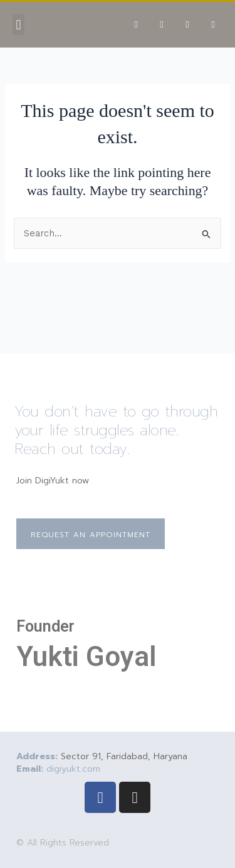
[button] (18, 25)
